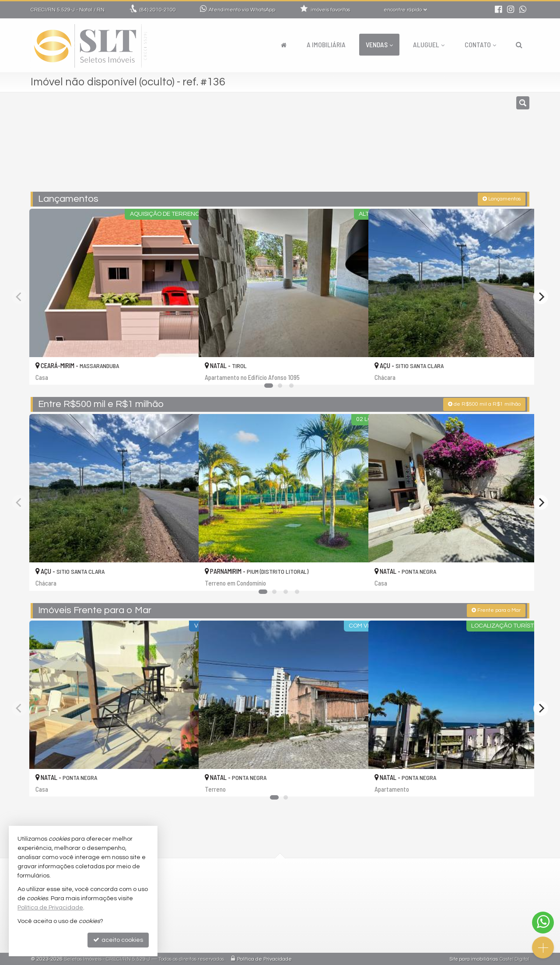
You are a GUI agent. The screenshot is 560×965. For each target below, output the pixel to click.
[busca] (519, 45)
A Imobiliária (326, 44)
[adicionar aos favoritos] (182, 369)
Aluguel (429, 44)
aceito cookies (118, 940)
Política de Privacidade (264, 958)
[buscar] (426, 146)
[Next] (541, 296)
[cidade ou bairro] (360, 146)
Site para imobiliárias (474, 958)
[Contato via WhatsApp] (543, 923)
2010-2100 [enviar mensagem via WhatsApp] (158, 10)
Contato (480, 44)
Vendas (379, 44)
